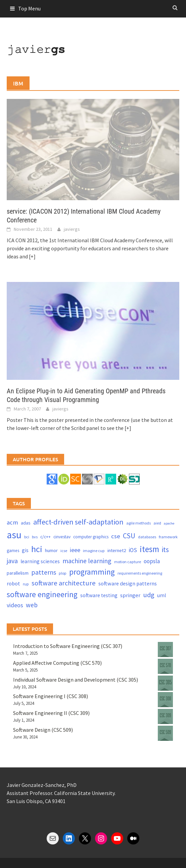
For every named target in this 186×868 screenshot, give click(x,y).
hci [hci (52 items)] (37, 549)
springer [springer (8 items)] (130, 595)
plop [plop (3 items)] (63, 573)
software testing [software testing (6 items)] (99, 595)
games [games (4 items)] (13, 551)
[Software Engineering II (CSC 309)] (165, 716)
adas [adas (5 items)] (26, 523)
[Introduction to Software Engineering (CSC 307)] (165, 649)
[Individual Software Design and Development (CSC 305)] (165, 683)
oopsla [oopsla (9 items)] (152, 561)
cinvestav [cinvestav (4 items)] (62, 537)
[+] (32, 256)
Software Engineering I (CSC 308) (51, 696)
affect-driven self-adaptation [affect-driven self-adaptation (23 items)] (78, 522)
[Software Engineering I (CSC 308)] (165, 700)
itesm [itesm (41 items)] (149, 549)
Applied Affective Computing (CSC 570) (57, 663)
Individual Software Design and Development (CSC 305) (76, 680)
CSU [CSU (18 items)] (129, 536)
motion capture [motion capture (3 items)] (128, 562)
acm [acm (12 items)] (12, 522)
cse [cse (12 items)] (116, 536)
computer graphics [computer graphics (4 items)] (91, 537)
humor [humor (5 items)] (51, 550)
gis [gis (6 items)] (25, 550)
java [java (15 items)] (12, 561)
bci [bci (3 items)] (27, 537)
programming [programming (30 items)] (92, 572)
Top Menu (29, 8)
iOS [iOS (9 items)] (133, 550)
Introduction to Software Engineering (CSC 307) (68, 646)
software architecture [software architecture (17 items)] (64, 583)
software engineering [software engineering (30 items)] (42, 594)
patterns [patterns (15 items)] (44, 572)
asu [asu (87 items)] (14, 535)
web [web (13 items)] (32, 605)
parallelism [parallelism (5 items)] (18, 573)
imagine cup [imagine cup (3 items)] (94, 551)
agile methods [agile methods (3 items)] (138, 523)
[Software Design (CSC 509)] (165, 733)
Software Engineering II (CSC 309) (51, 713)
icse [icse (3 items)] (64, 551)
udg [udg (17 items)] (149, 595)
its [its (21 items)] (165, 550)
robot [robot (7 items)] (13, 583)
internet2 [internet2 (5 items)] (117, 550)
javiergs (72, 229)
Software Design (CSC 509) (43, 730)
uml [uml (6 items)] (161, 595)
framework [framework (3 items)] (168, 537)
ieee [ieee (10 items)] (75, 550)
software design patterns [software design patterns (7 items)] (128, 583)
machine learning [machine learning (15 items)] (87, 561)
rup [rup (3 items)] (26, 584)
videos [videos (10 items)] (15, 605)
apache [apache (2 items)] (169, 523)
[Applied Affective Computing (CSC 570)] (165, 666)
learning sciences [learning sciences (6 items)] (40, 561)
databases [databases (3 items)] (147, 537)
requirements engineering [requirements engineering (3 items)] (140, 573)
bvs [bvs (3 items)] (35, 537)
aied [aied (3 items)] (157, 523)
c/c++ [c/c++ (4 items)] (45, 537)
